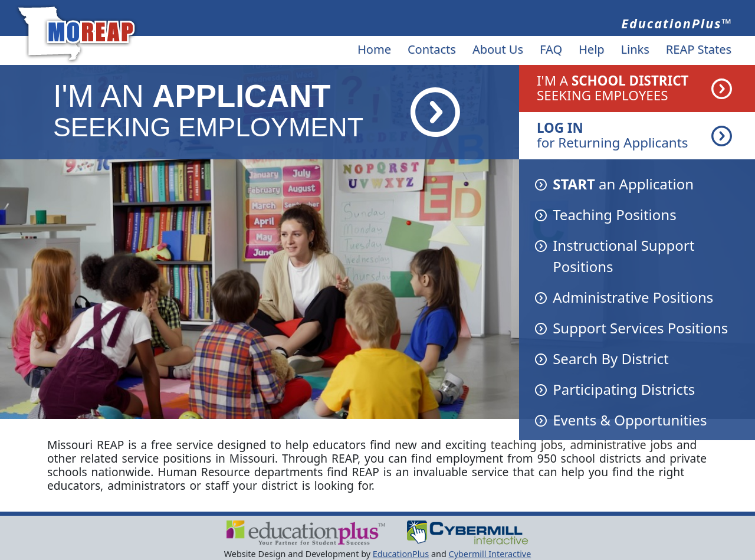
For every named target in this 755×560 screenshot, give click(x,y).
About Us (498, 49)
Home (374, 49)
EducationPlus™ (677, 23)
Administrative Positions (633, 297)
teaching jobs (527, 445)
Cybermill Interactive (490, 554)
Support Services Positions (640, 328)
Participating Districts (624, 389)
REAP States (699, 49)
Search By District (610, 358)
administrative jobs (621, 445)
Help (592, 49)
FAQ (551, 49)
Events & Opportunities (630, 420)
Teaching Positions (614, 214)
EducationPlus (401, 554)
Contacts (432, 49)
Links (635, 49)
